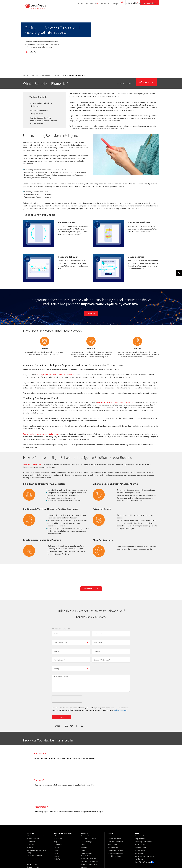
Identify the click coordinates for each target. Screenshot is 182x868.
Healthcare (30, 818)
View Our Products (33, 841)
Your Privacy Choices (144, 835)
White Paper (58, 832)
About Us (139, 11)
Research (57, 824)
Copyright (48, 859)
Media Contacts (113, 818)
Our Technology (86, 815)
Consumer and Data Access (145, 830)
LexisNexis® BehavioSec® (33, 464)
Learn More (91, 314)
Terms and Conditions (143, 809)
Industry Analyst (114, 821)
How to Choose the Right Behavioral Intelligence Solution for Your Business (43, 121)
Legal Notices (140, 812)
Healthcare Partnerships (89, 835)
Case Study (58, 812)
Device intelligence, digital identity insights (40, 434)
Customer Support (115, 812)
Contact (152, 11)
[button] (71, 643)
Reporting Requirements (144, 815)
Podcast (57, 821)
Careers (84, 818)
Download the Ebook (91, 589)
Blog (55, 815)
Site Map (84, 841)
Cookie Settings (141, 824)
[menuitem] (104, 11)
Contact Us (31, 52)
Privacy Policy (140, 818)
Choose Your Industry (86, 11)
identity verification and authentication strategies (57, 375)
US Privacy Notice (141, 821)
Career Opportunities (115, 824)
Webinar (57, 830)
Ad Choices (139, 832)
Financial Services (33, 812)
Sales (110, 809)
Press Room (85, 821)
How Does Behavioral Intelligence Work (39, 112)
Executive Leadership (88, 812)
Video (56, 827)
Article (56, 809)
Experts (84, 824)
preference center (120, 710)
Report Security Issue (116, 827)
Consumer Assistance (116, 815)
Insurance (30, 821)
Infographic (58, 818)
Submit (62, 717)
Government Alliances (89, 832)
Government (31, 815)
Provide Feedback (114, 830)
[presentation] (67, 699)
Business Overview (88, 809)
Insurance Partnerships (89, 838)
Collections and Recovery (35, 809)
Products (104, 11)
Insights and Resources (122, 11)
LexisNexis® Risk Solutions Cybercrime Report (116, 402)
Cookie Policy (140, 827)
